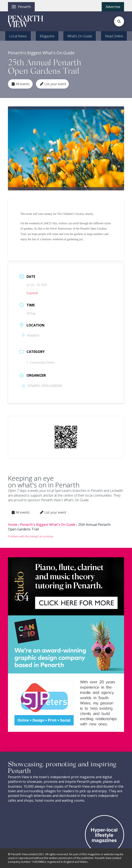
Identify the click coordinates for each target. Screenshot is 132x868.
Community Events (41, 362)
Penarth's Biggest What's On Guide (48, 525)
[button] (21, 7)
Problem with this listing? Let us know (31, 536)
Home (13, 525)
